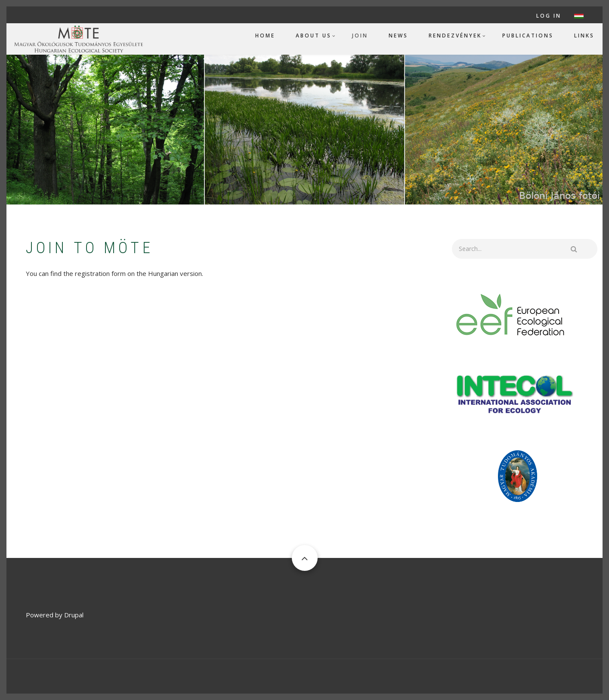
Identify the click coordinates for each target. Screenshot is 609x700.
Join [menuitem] (360, 36)
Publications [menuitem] (528, 36)
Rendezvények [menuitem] (455, 36)
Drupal (74, 615)
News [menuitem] (398, 36)
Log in (549, 16)
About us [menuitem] (314, 36)
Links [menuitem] (584, 36)
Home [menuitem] (265, 36)
